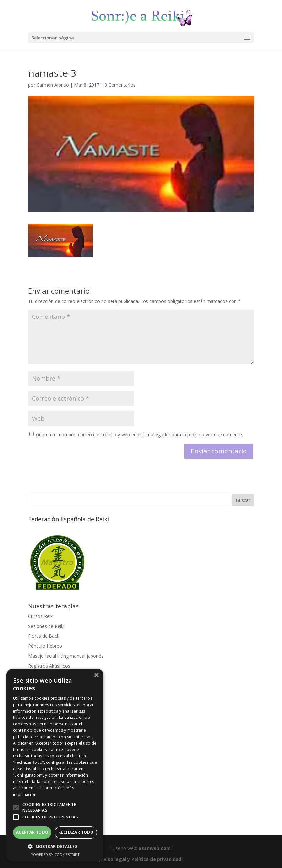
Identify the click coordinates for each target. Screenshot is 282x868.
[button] (16, 807)
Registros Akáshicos (49, 666)
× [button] (96, 676)
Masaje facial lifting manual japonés (66, 656)
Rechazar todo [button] (76, 832)
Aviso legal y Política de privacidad (141, 859)
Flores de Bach (44, 636)
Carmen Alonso (53, 85)
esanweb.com (155, 848)
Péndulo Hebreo (45, 646)
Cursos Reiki (41, 616)
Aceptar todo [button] (32, 832)
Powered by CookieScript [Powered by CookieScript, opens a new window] (55, 855)
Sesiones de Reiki (46, 626)
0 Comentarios (120, 85)
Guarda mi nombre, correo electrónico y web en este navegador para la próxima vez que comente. (139, 434)
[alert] (55, 765)
